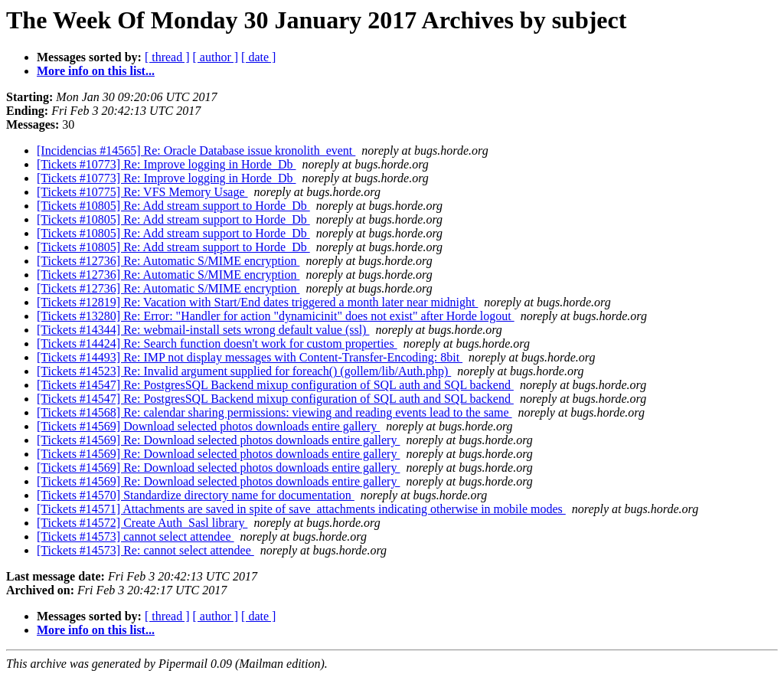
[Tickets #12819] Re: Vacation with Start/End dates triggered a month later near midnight (257, 302)
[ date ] (258, 57)
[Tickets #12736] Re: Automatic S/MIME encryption (168, 261)
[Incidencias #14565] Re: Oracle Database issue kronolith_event (196, 150)
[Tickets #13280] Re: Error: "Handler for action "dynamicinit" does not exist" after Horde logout (276, 316)
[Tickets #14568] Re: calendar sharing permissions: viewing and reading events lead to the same (274, 412)
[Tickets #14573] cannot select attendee (136, 536)
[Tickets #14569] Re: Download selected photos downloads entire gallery (218, 440)
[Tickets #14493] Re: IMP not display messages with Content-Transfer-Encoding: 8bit (250, 357)
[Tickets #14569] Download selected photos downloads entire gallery (208, 426)
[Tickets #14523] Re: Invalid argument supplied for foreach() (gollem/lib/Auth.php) (244, 371)
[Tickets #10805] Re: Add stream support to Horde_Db (173, 206)
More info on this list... (96, 71)
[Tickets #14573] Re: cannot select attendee (145, 550)
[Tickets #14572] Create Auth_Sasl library (142, 523)
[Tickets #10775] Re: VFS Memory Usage (142, 192)
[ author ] (216, 57)
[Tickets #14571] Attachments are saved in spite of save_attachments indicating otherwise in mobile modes (301, 509)
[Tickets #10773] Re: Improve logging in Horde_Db (166, 164)
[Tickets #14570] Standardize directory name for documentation (196, 495)
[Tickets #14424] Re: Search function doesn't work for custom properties (217, 343)
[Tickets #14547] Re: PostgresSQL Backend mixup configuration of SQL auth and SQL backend (275, 385)
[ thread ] (167, 57)
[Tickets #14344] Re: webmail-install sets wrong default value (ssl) (203, 330)
